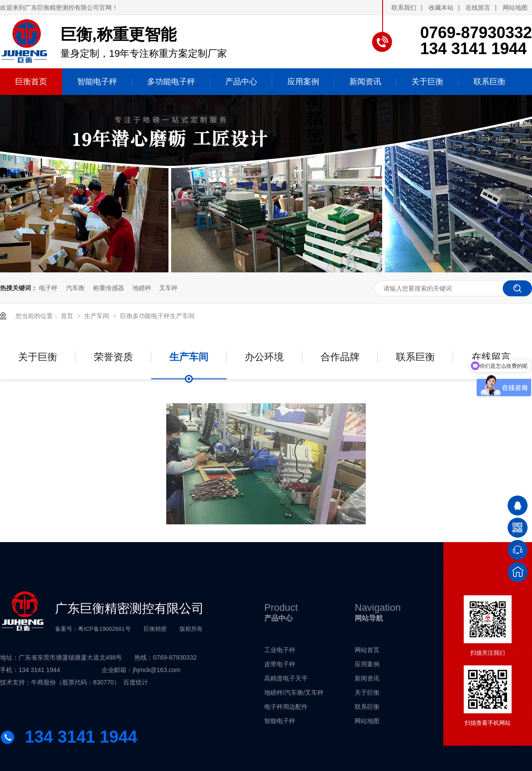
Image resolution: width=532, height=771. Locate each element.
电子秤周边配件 (286, 707)
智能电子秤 (280, 721)
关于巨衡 (38, 357)
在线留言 (478, 8)
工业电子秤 (280, 650)
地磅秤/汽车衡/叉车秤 (294, 692)
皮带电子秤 (280, 664)
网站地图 (515, 8)
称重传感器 (109, 288)
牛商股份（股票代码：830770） (76, 682)
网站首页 (367, 650)
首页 (68, 316)
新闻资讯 (367, 678)
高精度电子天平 (286, 678)
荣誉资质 (113, 357)
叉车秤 (168, 288)
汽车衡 (75, 288)
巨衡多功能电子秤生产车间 (157, 316)
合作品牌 (340, 357)
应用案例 (367, 664)
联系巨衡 (415, 357)
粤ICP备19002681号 (104, 629)
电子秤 (48, 288)
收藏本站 (441, 8)
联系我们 (404, 8)
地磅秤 (142, 288)
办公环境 (264, 357)
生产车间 (98, 316)
